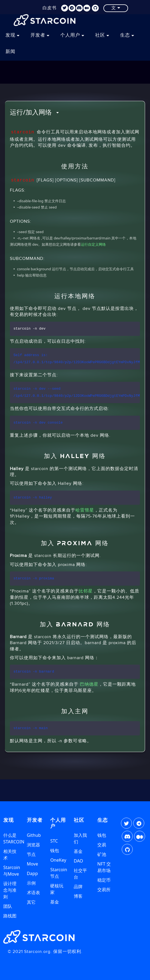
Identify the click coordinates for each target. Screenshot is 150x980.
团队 (8, 906)
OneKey (58, 860)
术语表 (33, 893)
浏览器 (33, 845)
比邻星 (86, 591)
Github (34, 835)
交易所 (104, 890)
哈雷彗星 (85, 510)
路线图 (10, 916)
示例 (31, 883)
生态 (127, 35)
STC (54, 841)
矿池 (102, 854)
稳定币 (104, 880)
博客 (78, 896)
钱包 (55, 850)
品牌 (78, 887)
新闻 (10, 52)
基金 (55, 902)
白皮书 (49, 8)
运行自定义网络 (93, 244)
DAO (78, 861)
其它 (31, 902)
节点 (31, 854)
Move (32, 864)
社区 (102, 35)
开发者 (40, 35)
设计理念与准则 (10, 890)
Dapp (32, 873)
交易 (102, 845)
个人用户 (72, 35)
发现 (12, 35)
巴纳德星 (89, 684)
